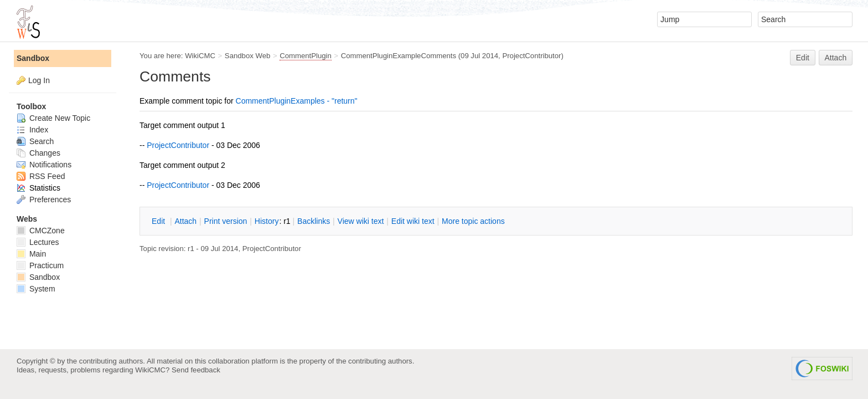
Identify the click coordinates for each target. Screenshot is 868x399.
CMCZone (41, 231)
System (36, 289)
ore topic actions (473, 221)
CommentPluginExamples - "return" (297, 101)
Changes (38, 153)
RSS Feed (41, 176)
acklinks (314, 221)
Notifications (44, 165)
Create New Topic (53, 118)
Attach (836, 58)
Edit (803, 58)
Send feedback (196, 370)
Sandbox (33, 58)
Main (31, 254)
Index (32, 130)
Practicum (40, 265)
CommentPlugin (306, 56)
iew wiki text (361, 221)
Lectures (38, 242)
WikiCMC (200, 56)
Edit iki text (413, 221)
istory (267, 221)
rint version (226, 221)
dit (159, 221)
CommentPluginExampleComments (399, 56)
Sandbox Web (247, 56)
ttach (185, 221)
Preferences (44, 199)
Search (35, 141)
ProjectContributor (531, 56)
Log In (39, 80)
